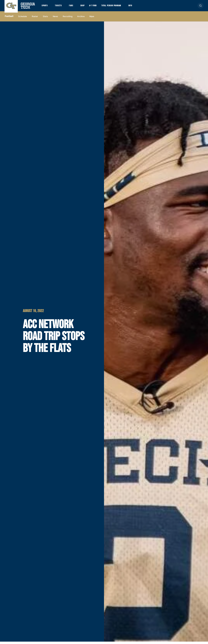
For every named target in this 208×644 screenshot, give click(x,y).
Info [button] (142, 7)
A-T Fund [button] (99, 7)
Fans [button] (75, 7)
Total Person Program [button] (120, 7)
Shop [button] (87, 7)
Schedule (23, 19)
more (92, 19)
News (55, 19)
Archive (81, 19)
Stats (45, 19)
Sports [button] (45, 7)
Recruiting (68, 19)
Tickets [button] (61, 7)
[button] (201, 7)
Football (9, 19)
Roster (35, 19)
